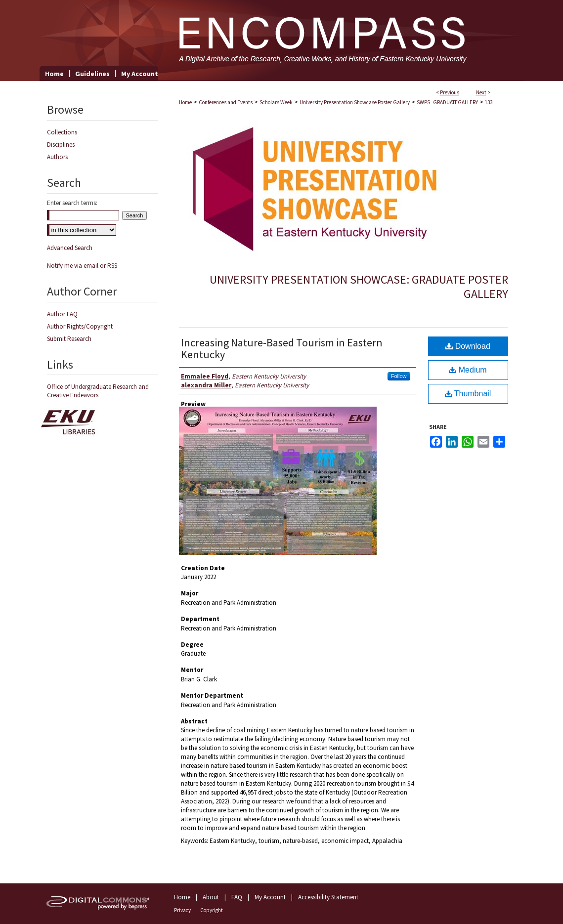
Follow (399, 376)
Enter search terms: (72, 203)
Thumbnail (468, 394)
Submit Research (69, 339)
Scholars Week (276, 102)
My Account (270, 897)
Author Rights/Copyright (80, 326)
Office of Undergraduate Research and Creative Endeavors (98, 391)
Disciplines (61, 145)
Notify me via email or (82, 266)
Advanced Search (70, 248)
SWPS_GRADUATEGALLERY (447, 102)
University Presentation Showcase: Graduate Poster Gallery (359, 287)
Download (468, 346)
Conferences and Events (226, 102)
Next (481, 92)
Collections (62, 132)
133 (489, 102)
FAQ (237, 897)
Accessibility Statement (328, 897)
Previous (450, 92)
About (211, 897)
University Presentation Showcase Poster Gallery (355, 102)
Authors (57, 157)
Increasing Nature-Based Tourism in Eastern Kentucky (282, 348)
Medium (468, 370)
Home (185, 102)
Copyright (212, 910)
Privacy (182, 910)
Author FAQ (62, 314)
